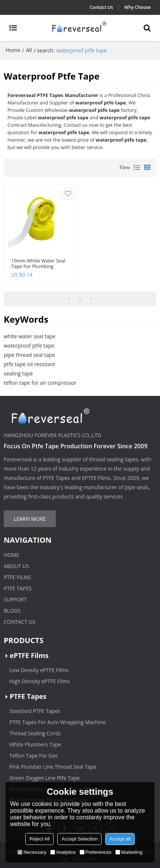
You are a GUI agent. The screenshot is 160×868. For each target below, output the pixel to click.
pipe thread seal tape (29, 355)
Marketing (129, 852)
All (29, 50)
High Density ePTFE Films (40, 681)
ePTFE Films (29, 655)
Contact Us (101, 7)
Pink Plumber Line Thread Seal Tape (53, 767)
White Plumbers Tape (35, 744)
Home (13, 50)
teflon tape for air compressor (40, 383)
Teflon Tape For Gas (33, 756)
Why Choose (137, 7)
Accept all (120, 839)
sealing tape (18, 373)
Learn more (30, 519)
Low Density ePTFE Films (39, 670)
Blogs (12, 611)
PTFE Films (17, 577)
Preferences (96, 852)
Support (15, 599)
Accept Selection (79, 839)
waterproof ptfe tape (29, 346)
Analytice (63, 852)
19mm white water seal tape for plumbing (38, 264)
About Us (16, 566)
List (137, 168)
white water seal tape (30, 336)
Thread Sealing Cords (35, 733)
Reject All (39, 839)
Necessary (32, 852)
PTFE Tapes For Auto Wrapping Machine (57, 722)
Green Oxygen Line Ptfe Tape (44, 778)
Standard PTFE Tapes (35, 711)
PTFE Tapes (18, 588)
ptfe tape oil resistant (30, 364)
